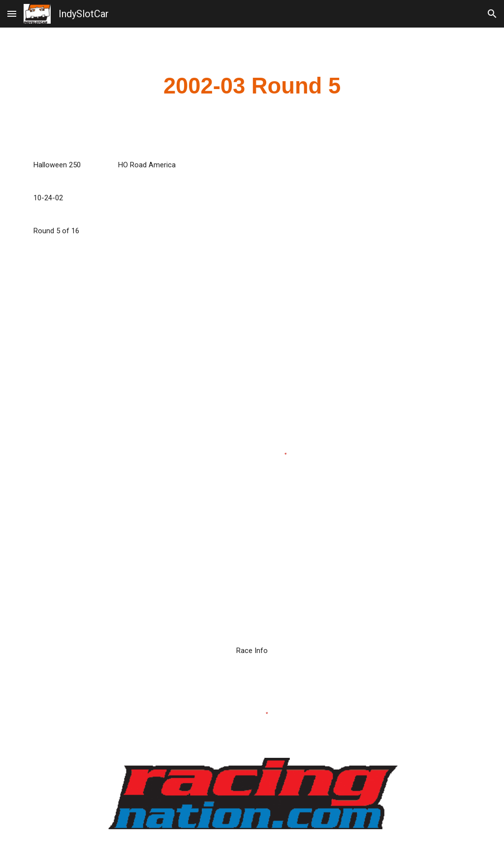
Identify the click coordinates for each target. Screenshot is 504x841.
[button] (12, 14)
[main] (252, 86)
